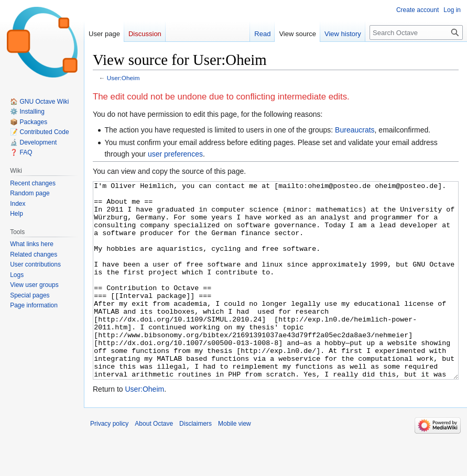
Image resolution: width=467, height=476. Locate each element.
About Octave (154, 463)
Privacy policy (109, 463)
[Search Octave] (416, 32)
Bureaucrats (355, 130)
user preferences (175, 154)
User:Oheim (123, 78)
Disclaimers (196, 463)
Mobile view (235, 463)
